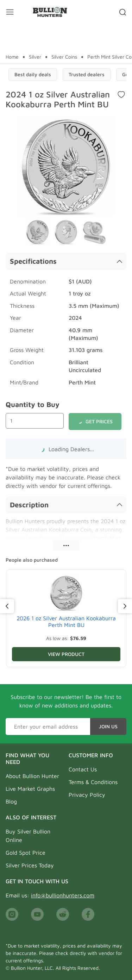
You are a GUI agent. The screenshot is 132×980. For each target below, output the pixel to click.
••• (66, 545)
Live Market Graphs (30, 789)
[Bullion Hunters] (50, 12)
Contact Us (83, 769)
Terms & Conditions (93, 782)
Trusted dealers (87, 74)
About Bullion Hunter (32, 776)
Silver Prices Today (30, 865)
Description (66, 505)
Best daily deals (33, 74)
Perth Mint (107, 538)
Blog (11, 801)
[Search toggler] (123, 12)
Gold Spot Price (26, 853)
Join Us (108, 726)
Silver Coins (64, 57)
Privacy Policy (87, 795)
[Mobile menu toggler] (10, 12)
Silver (35, 57)
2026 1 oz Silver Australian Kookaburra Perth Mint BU (66, 622)
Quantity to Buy (33, 404)
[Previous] (7, 606)
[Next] (125, 606)
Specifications (66, 261)
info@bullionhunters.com (63, 895)
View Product (66, 654)
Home (12, 57)
